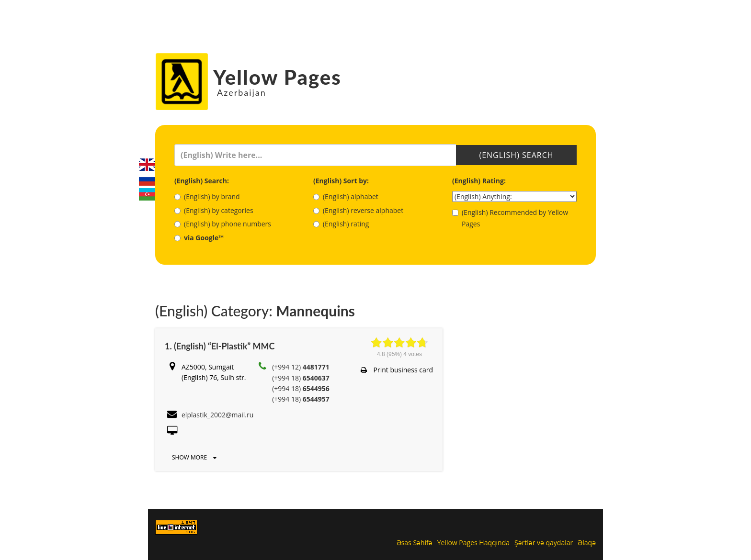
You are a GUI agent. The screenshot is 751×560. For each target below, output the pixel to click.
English (147, 165)
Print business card (397, 370)
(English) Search (516, 155)
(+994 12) (301, 367)
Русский (147, 179)
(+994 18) (301, 378)
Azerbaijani (147, 194)
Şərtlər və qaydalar (544, 543)
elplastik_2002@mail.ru (217, 415)
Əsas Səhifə (415, 543)
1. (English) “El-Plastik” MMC (220, 346)
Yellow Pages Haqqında (473, 543)
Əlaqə (587, 543)
